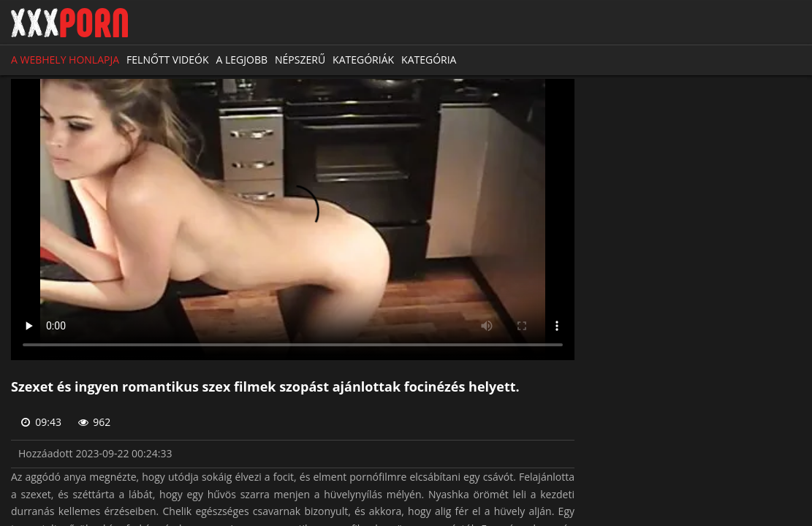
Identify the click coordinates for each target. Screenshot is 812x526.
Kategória (429, 60)
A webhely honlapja (65, 60)
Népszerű (300, 60)
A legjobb (242, 60)
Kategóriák (363, 60)
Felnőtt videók (167, 60)
